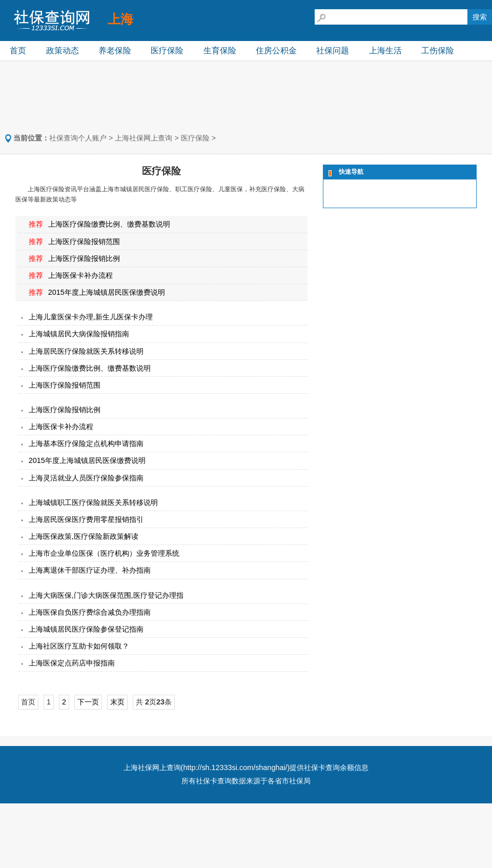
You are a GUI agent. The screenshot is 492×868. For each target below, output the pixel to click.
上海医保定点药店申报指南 (72, 663)
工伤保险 (438, 51)
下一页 (88, 702)
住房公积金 (276, 51)
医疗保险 (167, 51)
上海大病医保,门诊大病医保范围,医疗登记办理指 (106, 595)
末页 (117, 702)
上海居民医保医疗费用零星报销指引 (86, 519)
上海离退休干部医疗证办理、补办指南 (90, 570)
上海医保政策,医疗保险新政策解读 (84, 536)
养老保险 (115, 51)
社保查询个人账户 (78, 138)
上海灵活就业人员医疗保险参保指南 (86, 478)
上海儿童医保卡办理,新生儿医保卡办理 (91, 317)
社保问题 (333, 51)
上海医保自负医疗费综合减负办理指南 (90, 612)
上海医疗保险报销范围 (84, 241)
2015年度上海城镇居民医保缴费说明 (107, 292)
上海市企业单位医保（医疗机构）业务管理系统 (104, 553)
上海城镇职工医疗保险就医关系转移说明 (93, 502)
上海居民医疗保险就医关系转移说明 (86, 351)
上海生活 (385, 51)
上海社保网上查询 (143, 138)
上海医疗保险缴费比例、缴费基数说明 (109, 224)
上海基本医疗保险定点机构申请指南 (86, 443)
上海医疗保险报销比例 (84, 258)
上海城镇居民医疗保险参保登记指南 (86, 629)
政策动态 (63, 51)
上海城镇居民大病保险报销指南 (79, 334)
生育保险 (220, 51)
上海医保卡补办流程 (80, 275)
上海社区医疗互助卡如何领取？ (79, 646)
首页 (18, 51)
